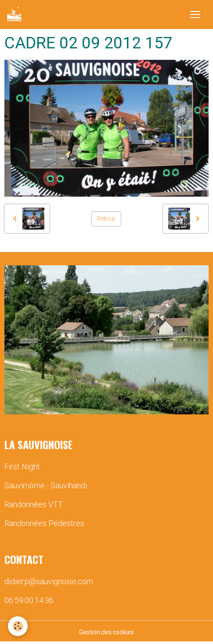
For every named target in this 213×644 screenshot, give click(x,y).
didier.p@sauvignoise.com (49, 581)
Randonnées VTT (34, 504)
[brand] (16, 15)
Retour (106, 219)
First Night (22, 467)
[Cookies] (18, 626)
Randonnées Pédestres (44, 523)
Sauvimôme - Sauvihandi (46, 485)
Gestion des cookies (106, 632)
